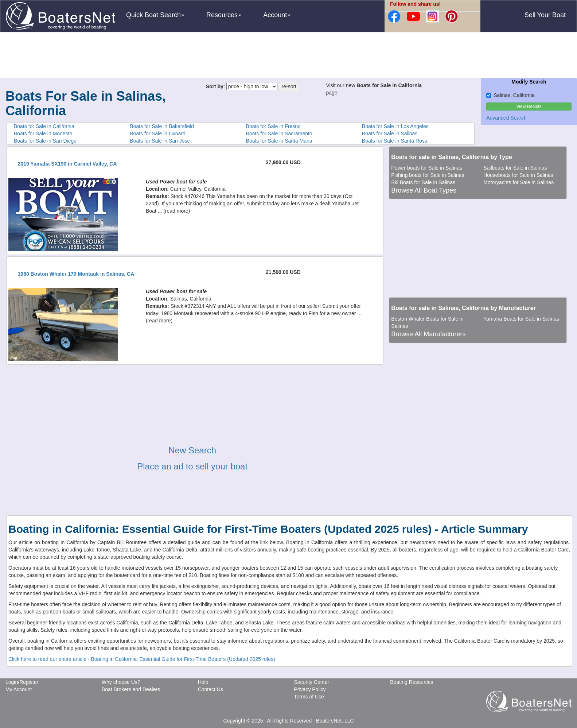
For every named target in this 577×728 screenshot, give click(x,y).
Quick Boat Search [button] (155, 15)
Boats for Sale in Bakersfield (162, 126)
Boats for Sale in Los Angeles (395, 126)
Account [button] (277, 15)
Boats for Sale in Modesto (43, 133)
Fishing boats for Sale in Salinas (428, 175)
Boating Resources (412, 682)
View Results (529, 107)
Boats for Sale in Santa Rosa (395, 141)
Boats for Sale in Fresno (273, 126)
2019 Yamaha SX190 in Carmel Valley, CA (67, 164)
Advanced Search (506, 118)
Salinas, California (510, 95)
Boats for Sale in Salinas (390, 133)
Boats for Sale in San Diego (45, 141)
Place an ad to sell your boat (192, 466)
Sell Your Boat (545, 15)
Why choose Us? (121, 682)
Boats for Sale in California (44, 126)
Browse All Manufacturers (428, 334)
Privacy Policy (310, 689)
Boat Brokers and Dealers (131, 689)
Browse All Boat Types (424, 190)
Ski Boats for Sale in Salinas (423, 182)
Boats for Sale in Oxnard (158, 133)
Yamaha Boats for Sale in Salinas (521, 319)
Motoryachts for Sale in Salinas (518, 182)
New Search (192, 450)
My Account (19, 689)
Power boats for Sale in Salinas (427, 168)
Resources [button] (224, 15)
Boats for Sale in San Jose (160, 141)
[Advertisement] (289, 56)
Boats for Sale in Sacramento (279, 133)
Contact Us (210, 689)
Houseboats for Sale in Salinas (518, 175)
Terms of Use (309, 697)
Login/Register (22, 682)
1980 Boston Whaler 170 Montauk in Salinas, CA (76, 274)
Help (203, 682)
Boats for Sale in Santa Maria (279, 141)
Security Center (311, 682)
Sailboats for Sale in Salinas (515, 168)
